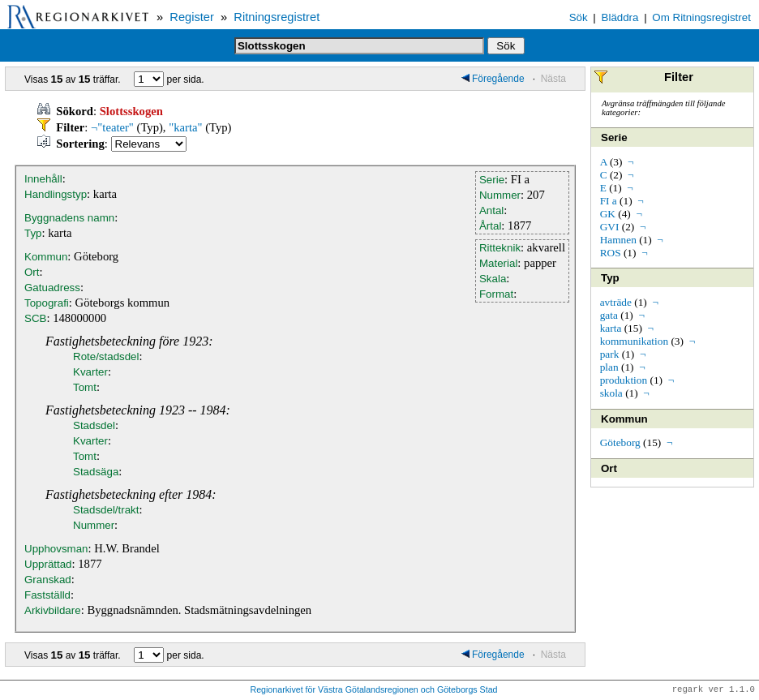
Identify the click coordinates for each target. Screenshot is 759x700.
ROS (611, 253)
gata (609, 315)
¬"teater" (112, 127)
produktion (624, 380)
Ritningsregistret (277, 17)
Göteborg (620, 442)
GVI (610, 227)
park (610, 354)
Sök (579, 17)
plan (609, 367)
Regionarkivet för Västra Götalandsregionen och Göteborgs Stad (373, 690)
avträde (616, 302)
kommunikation (634, 341)
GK (608, 214)
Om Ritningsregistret (701, 17)
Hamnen (618, 240)
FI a (609, 201)
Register (192, 17)
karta (611, 328)
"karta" (185, 127)
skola (611, 393)
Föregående (493, 79)
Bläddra (620, 17)
